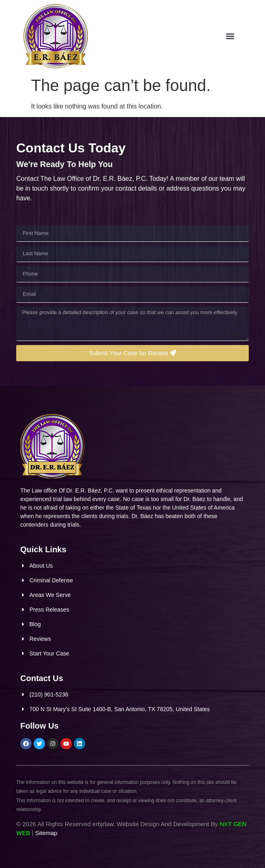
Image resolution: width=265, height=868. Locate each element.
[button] (245, 36)
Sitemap (46, 833)
